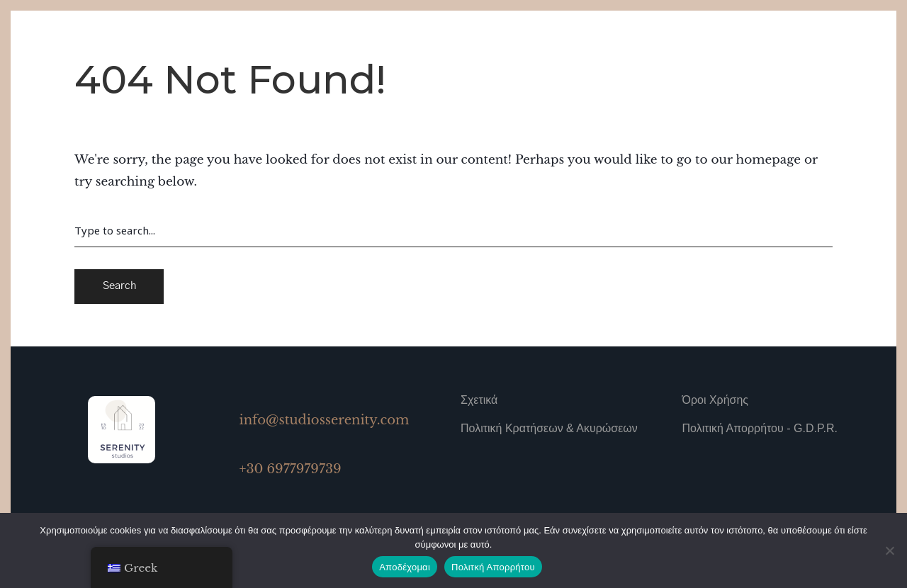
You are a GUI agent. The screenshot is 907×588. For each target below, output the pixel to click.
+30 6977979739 (291, 469)
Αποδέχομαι (405, 567)
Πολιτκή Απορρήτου (493, 567)
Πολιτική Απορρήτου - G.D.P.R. (760, 428)
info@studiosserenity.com (325, 420)
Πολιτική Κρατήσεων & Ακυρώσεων (549, 428)
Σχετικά (479, 400)
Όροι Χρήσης (716, 400)
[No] (889, 550)
